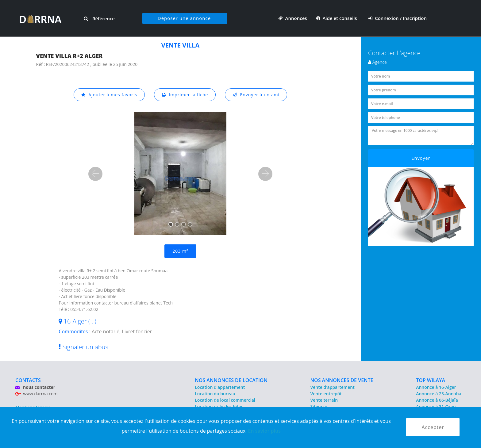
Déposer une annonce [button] (184, 18)
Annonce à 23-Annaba (439, 394)
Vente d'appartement (333, 387)
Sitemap (319, 406)
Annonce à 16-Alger (436, 387)
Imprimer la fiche (185, 95)
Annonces (293, 18)
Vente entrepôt (326, 394)
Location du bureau (215, 394)
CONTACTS (28, 380)
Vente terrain (324, 400)
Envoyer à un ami (256, 95)
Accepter (433, 427)
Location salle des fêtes (219, 406)
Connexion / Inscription (398, 18)
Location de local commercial (225, 400)
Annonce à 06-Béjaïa (437, 400)
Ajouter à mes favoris (109, 95)
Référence (99, 18)
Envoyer (421, 158)
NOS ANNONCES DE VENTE (342, 380)
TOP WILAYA (431, 380)
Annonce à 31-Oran (436, 406)
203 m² (180, 251)
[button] (95, 174)
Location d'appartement (220, 387)
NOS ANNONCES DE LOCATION (231, 380)
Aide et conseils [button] (337, 18)
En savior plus (264, 431)
